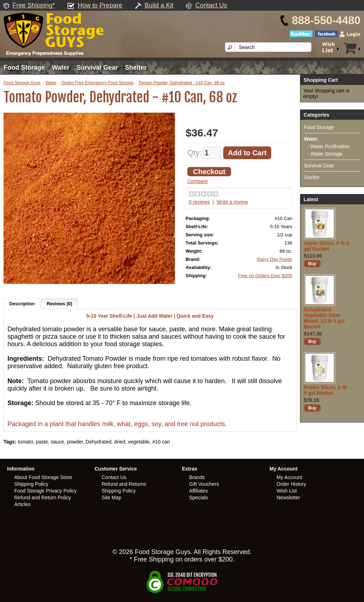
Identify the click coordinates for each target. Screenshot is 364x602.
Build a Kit (159, 5)
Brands (197, 477)
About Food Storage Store (43, 477)
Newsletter (288, 498)
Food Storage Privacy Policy (45, 491)
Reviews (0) (60, 304)
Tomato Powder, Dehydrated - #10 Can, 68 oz (181, 83)
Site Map (111, 498)
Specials (199, 498)
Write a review (232, 202)
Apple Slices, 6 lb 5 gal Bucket (326, 246)
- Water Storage (325, 154)
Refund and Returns (124, 484)
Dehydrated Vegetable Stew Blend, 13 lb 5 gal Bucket (324, 318)
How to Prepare (100, 5)
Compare (198, 181)
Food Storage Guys (22, 83)
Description (22, 304)
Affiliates (199, 491)
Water (61, 68)
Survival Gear (97, 68)
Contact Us (211, 5)
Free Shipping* (34, 5)
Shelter (136, 68)
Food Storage (24, 68)
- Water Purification (329, 146)
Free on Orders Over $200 (265, 276)
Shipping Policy (31, 484)
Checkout (209, 172)
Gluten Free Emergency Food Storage (97, 83)
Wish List (287, 491)
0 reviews (199, 202)
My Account (289, 477)
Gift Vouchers (204, 484)
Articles (22, 504)
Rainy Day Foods (274, 259)
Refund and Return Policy (43, 498)
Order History (291, 484)
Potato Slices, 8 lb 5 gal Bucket (325, 390)
